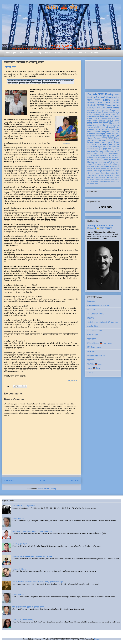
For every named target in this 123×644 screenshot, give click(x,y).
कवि (107, 110)
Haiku (117, 138)
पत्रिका (117, 180)
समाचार (106, 123)
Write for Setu (93, 335)
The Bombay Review (96, 314)
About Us (82, 52)
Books (23, 52)
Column (110, 151)
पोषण (110, 142)
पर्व (118, 160)
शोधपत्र (101, 105)
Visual (102, 166)
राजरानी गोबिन (11, 67)
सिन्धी (101, 153)
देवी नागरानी (101, 127)
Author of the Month (102, 125)
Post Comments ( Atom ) (47, 489)
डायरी (114, 175)
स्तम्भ (108, 102)
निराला (106, 160)
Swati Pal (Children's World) (23, 620)
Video (117, 156)
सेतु (40, 52)
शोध (118, 117)
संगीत (89, 182)
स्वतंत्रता (103, 169)
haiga (107, 173)
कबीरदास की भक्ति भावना (20, 569)
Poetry (109, 94)
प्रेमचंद (109, 147)
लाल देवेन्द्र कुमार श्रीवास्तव (21, 544)
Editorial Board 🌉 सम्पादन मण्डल (99, 343)
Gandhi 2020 (113, 140)
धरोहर (89, 121)
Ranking (108, 175)
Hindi (90, 97)
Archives (94, 52)
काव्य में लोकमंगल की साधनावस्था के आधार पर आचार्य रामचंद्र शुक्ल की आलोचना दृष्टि (38, 582)
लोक (89, 166)
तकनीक (99, 177)
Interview (91, 117)
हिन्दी (101, 94)
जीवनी (93, 136)
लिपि (118, 173)
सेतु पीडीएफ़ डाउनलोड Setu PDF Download (103, 322)
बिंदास (95, 121)
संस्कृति (97, 158)
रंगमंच (107, 177)
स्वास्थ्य (97, 166)
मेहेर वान (115, 132)
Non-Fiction (104, 156)
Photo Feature (94, 114)
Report (111, 156)
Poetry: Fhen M (18, 518)
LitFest (109, 162)
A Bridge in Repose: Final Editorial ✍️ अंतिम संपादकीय (100, 227)
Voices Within (112, 105)
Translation (114, 110)
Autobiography (93, 144)
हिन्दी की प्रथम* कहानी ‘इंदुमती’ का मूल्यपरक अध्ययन (28, 607)
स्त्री (106, 153)
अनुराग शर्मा (96, 108)
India (100, 102)
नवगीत (117, 171)
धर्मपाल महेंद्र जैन (112, 114)
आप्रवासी (116, 166)
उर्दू (108, 144)
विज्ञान (95, 147)
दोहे (96, 162)
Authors (59, 52)
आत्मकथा (99, 136)
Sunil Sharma (106, 108)
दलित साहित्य (108, 164)
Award (90, 153)
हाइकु (98, 173)
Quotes (102, 175)
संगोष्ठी (97, 184)
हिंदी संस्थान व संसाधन (95, 347)
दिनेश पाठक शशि (113, 119)
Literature (100, 164)
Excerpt (106, 117)
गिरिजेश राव (111, 171)
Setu (32, 52)
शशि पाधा (109, 127)
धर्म (94, 169)
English (92, 94)
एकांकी (112, 180)
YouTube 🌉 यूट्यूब (94, 364)
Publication (99, 160)
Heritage (110, 169)
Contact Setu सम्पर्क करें (96, 356)
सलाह (92, 166)
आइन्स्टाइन (102, 158)
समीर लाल (116, 127)
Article (116, 102)
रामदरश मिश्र (92, 164)
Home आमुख (11, 52)
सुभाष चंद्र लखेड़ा (108, 136)
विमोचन (98, 169)
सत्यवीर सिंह (115, 147)
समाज (89, 175)
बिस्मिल (117, 142)
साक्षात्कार (91, 127)
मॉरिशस (117, 158)
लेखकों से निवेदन (93, 326)
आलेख (96, 97)
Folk (89, 177)
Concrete (91, 149)
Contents (92, 105)
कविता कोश (91, 352)
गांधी (105, 151)
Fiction (109, 97)
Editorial (107, 100)
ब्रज (118, 175)
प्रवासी (105, 138)
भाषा (118, 134)
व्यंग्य (117, 112)
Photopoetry (95, 182)
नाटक (100, 162)
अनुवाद (106, 112)
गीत (95, 127)
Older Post (74, 481)
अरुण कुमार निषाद (94, 140)
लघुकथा (90, 112)
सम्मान (97, 142)
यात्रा (111, 144)
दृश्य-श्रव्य (116, 162)
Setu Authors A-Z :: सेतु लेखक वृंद (24, 506)
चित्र (89, 136)
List (89, 108)
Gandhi (96, 156)
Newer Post (9, 481)
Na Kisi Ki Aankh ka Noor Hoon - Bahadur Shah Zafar (32, 531)
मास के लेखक (91, 184)
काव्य (117, 95)
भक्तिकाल (116, 164)
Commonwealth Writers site (98, 305)
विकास (112, 177)
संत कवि (90, 160)
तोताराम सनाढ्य (115, 182)
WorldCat (91, 310)
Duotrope (91, 301)
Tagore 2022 (102, 147)
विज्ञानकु (90, 142)
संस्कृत (104, 140)
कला (110, 149)
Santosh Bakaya (106, 121)
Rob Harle (102, 119)
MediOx (90, 318)
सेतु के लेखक (92, 339)
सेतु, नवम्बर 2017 (74, 381)
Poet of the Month (105, 182)
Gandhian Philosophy (96, 134)
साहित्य (111, 138)
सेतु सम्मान (112, 160)
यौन (88, 173)
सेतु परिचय (91, 360)
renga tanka (102, 171)
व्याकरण (93, 173)
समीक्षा (116, 97)
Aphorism (95, 175)
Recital (93, 177)
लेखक (90, 100)
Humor (116, 169)
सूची (103, 114)
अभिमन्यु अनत (109, 166)
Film (102, 173)
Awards (70, 52)
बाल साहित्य (99, 117)
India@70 (98, 149)
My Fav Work (92, 171)
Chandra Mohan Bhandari (98, 129)
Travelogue (99, 151)
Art (94, 112)
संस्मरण (96, 123)
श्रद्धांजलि (116, 151)
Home (42, 481)
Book (116, 100)
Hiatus (48, 52)
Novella (103, 144)
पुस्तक (98, 100)
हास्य (104, 162)
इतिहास (105, 149)
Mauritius (91, 162)
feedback (107, 180)
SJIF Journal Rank (95, 331)
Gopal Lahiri (92, 119)
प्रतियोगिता (91, 158)
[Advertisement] (103, 74)
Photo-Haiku (99, 180)
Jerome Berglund (101, 132)
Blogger (97, 639)
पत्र (114, 134)
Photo (96, 153)
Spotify (90, 373)
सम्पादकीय (112, 112)
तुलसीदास (112, 173)
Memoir (116, 125)
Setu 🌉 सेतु (61, 8)
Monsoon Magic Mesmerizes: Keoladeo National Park (32, 556)
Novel (109, 134)
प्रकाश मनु (100, 110)
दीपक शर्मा (100, 112)
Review (91, 102)
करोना (104, 142)
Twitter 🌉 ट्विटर (94, 368)
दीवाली (103, 177)
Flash (111, 123)
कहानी (102, 97)
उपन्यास (90, 169)
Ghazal (113, 117)
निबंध (101, 123)
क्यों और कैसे (110, 158)
